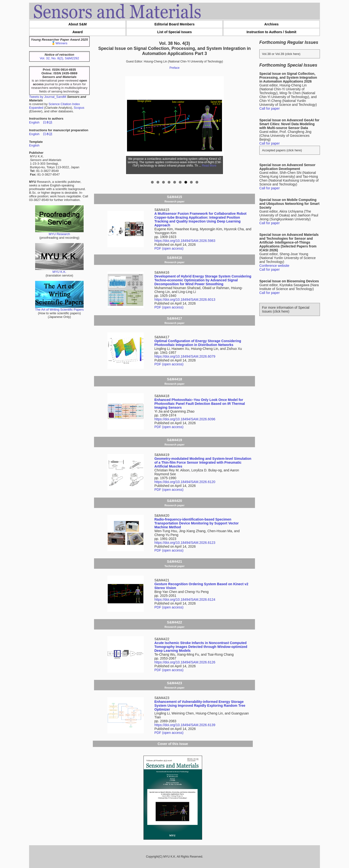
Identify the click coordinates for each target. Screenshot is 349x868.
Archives (271, 24)
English (34, 122)
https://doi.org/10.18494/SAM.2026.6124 (185, 599)
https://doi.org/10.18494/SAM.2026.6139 (185, 725)
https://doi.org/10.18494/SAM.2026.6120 (185, 482)
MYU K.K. (59, 270)
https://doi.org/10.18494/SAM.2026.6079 (185, 356)
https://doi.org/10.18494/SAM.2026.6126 (185, 662)
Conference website (274, 266)
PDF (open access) (169, 248)
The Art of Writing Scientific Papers (59, 308)
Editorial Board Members (174, 24)
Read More (209, 166)
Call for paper (270, 108)
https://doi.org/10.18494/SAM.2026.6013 (185, 300)
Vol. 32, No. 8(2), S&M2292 (59, 58)
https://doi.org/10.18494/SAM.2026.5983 (185, 241)
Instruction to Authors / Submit (271, 32)
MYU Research (59, 233)
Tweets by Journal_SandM (48, 97)
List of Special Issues (174, 32)
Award (78, 32)
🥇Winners (59, 43)
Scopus (79, 108)
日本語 (48, 122)
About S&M (77, 24)
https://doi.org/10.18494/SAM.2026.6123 (185, 543)
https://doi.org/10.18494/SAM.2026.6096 (185, 419)
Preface (174, 68)
